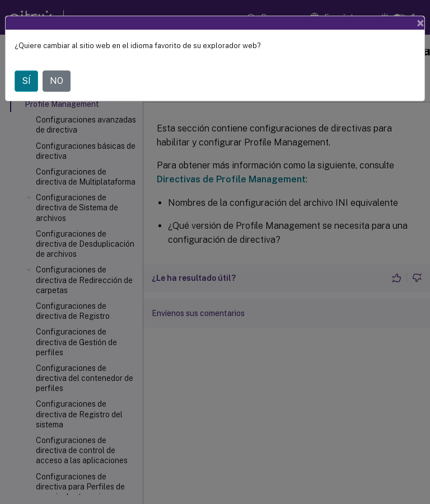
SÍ (26, 81)
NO (57, 81)
